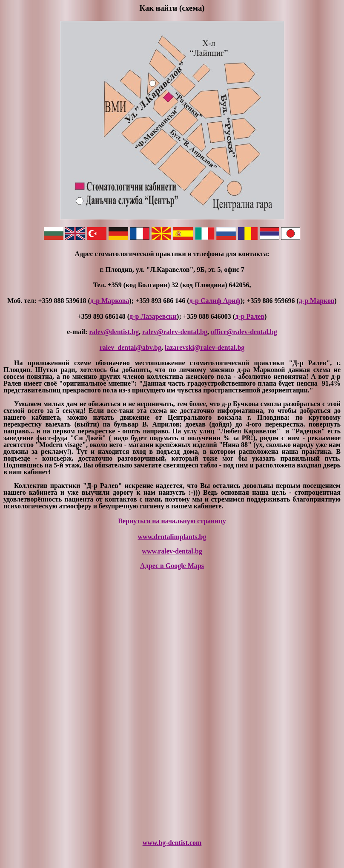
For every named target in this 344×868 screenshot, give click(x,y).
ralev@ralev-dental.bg (175, 332)
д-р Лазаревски (153, 316)
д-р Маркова (110, 301)
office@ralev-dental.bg (244, 332)
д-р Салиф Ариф (215, 301)
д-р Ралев (250, 316)
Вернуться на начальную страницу (172, 521)
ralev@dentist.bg (114, 332)
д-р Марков (317, 301)
